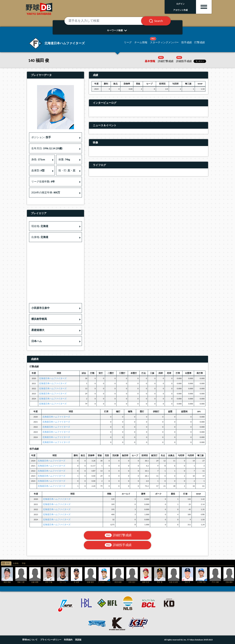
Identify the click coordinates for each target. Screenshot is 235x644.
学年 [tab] (8, 563)
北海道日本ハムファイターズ (53, 378)
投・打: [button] (67, 170)
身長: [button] (38, 159)
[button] (55, 308)
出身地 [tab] (16, 563)
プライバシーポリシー (51, 640)
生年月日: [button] (47, 148)
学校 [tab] (24, 563)
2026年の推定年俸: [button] (46, 192)
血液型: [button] (38, 170)
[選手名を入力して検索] (107, 21)
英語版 (78, 640)
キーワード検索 (118, 30)
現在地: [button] (40, 226)
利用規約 (68, 640)
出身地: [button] (40, 237)
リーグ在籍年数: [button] (43, 182)
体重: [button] (64, 159)
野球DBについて (30, 640)
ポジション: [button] (41, 137)
